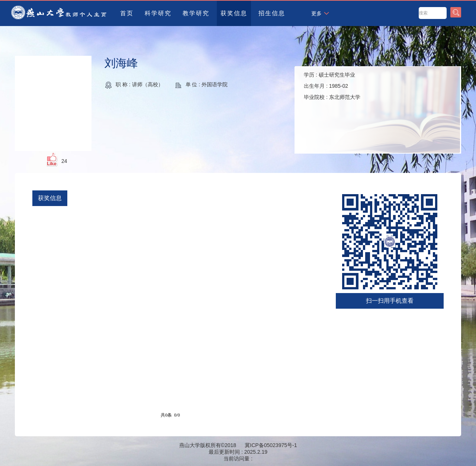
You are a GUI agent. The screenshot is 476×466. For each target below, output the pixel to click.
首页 (127, 13)
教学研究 (196, 13)
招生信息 (272, 13)
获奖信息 (234, 13)
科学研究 (158, 13)
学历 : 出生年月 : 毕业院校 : (332, 86)
